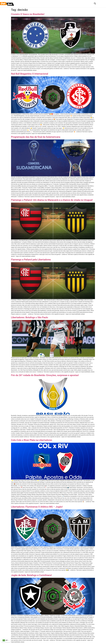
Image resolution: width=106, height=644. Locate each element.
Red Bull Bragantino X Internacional (30, 74)
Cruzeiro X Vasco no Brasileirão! (28, 14)
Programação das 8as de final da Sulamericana (36, 137)
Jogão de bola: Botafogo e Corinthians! (31, 575)
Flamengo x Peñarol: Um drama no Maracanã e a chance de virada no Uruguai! (52, 200)
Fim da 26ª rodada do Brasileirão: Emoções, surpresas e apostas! (45, 375)
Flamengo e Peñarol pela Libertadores (31, 260)
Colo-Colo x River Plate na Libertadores (32, 440)
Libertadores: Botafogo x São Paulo (30, 317)
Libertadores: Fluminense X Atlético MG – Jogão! (37, 507)
